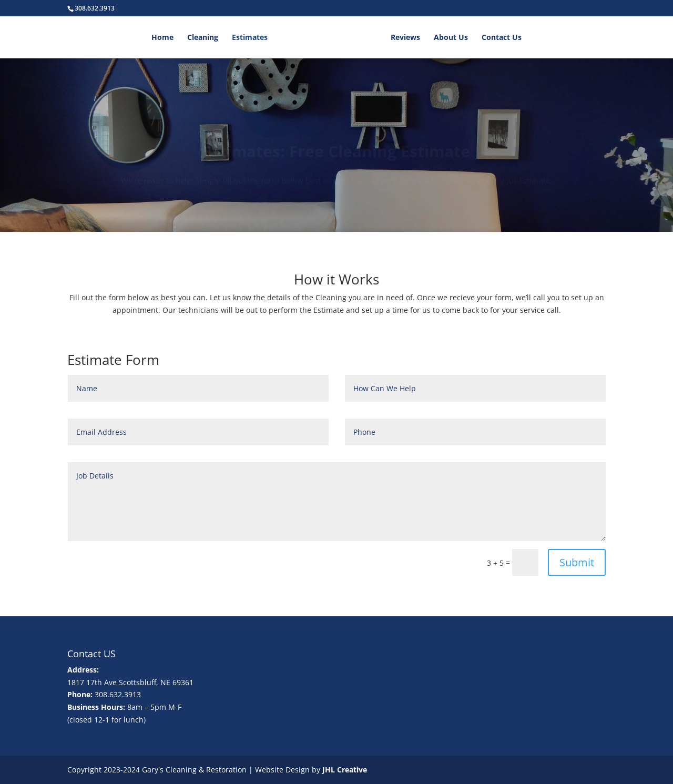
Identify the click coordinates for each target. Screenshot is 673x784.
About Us (451, 38)
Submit (577, 562)
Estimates (250, 38)
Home (162, 38)
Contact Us (502, 38)
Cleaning (203, 38)
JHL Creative (345, 770)
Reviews (405, 38)
